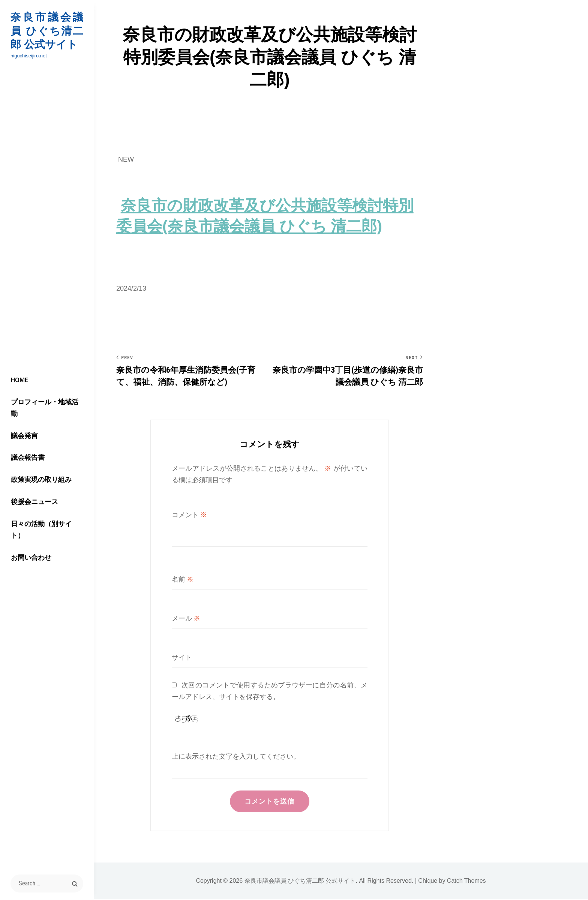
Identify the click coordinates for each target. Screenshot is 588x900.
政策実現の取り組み (40, 480)
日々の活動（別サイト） (46, 524)
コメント (189, 515)
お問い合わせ (30, 547)
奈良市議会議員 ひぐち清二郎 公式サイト (47, 31)
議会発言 (23, 435)
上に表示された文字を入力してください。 (236, 757)
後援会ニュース (33, 502)
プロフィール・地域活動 (46, 413)
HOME (18, 391)
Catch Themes (466, 881)
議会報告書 (26, 457)
